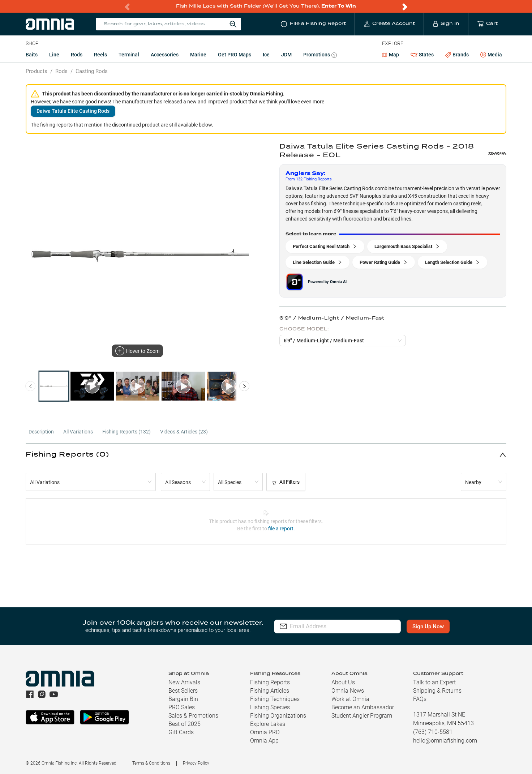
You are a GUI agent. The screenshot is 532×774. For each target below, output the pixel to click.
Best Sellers (183, 691)
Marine (198, 55)
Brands (457, 55)
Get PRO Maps (235, 55)
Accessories (165, 55)
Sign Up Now (428, 627)
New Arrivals (184, 682)
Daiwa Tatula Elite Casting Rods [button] (73, 111)
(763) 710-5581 (433, 732)
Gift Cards (181, 732)
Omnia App (264, 741)
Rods (77, 55)
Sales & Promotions (193, 716)
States (422, 55)
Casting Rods (92, 71)
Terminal (129, 55)
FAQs (420, 699)
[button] (266, 455)
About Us (343, 682)
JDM (286, 55)
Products (37, 71)
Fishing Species (270, 707)
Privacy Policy (196, 763)
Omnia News (348, 691)
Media (491, 55)
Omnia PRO (265, 732)
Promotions (320, 55)
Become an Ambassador (363, 707)
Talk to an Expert (434, 682)
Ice (266, 55)
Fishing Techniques (275, 699)
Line (54, 55)
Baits (32, 55)
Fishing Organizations (278, 716)
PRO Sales (182, 707)
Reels (100, 55)
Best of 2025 (185, 724)
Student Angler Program (362, 716)
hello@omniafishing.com (445, 741)
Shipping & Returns (437, 691)
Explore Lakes (268, 724)
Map (391, 55)
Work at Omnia (350, 699)
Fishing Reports (270, 682)
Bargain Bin (183, 699)
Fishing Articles (270, 691)
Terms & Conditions (151, 763)
